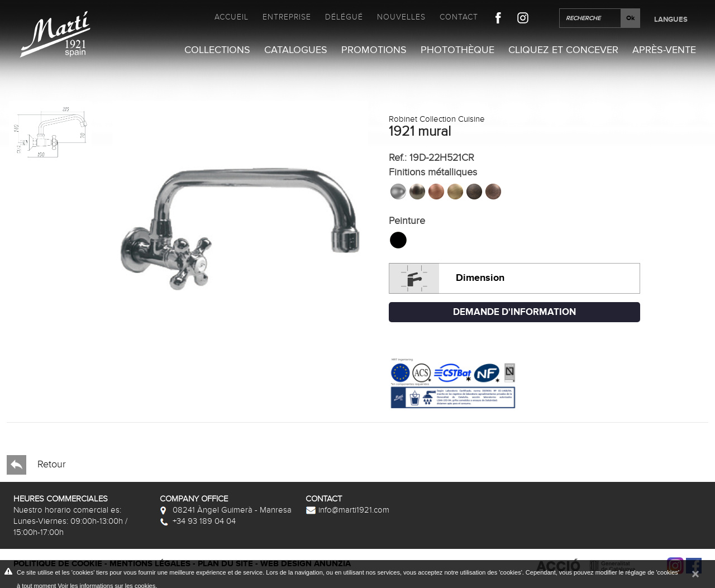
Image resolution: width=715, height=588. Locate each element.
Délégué (344, 17)
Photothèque (457, 50)
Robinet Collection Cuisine (437, 119)
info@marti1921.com (347, 510)
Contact (459, 17)
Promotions (374, 50)
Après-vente (664, 50)
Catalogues (296, 50)
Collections (217, 50)
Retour (36, 465)
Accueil (232, 17)
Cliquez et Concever (563, 50)
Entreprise (287, 17)
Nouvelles (401, 17)
